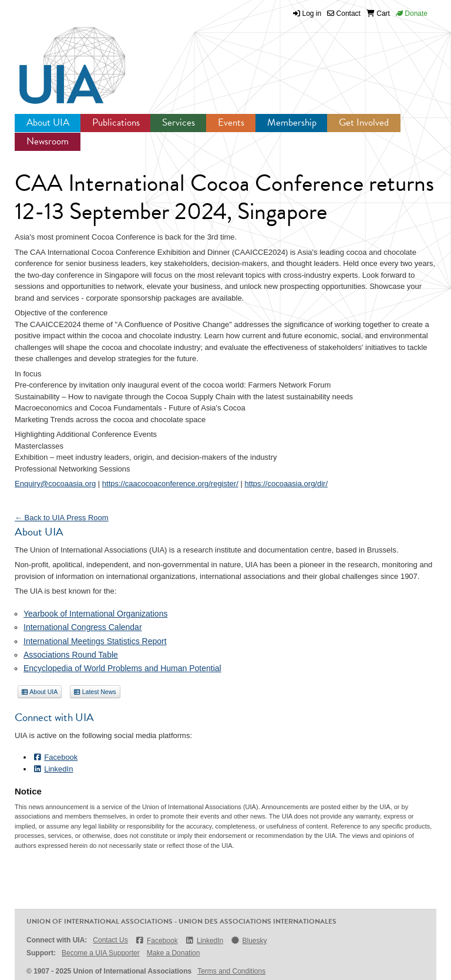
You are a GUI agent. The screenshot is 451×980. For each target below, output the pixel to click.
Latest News (95, 692)
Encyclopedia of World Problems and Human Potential (122, 668)
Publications (116, 122)
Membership (292, 122)
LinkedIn (53, 769)
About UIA (48, 122)
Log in (312, 14)
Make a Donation (174, 953)
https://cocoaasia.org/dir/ (286, 484)
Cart (378, 14)
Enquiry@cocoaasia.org (55, 484)
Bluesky (248, 940)
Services (179, 122)
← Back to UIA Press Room (62, 518)
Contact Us (110, 940)
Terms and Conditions (231, 971)
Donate (412, 14)
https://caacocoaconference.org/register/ (170, 484)
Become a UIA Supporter (101, 953)
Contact (344, 14)
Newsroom (48, 141)
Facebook (55, 757)
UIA (59, 59)
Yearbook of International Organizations (95, 614)
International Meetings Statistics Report (95, 641)
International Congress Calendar (83, 627)
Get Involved (364, 122)
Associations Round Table (71, 655)
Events (231, 122)
